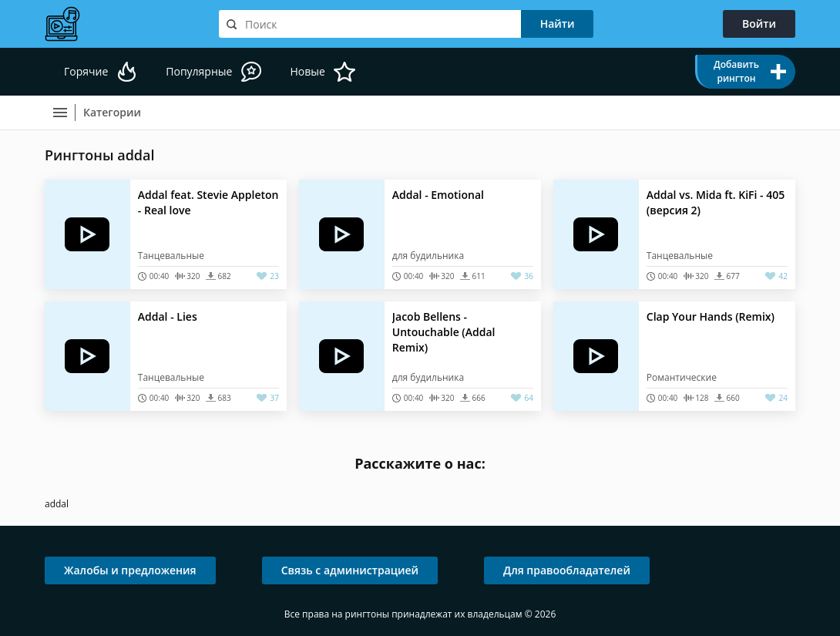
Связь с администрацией (350, 570)
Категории (112, 112)
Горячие (86, 71)
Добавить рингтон (736, 71)
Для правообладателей (567, 570)
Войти (759, 24)
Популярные (199, 71)
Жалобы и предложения (130, 570)
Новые (307, 71)
